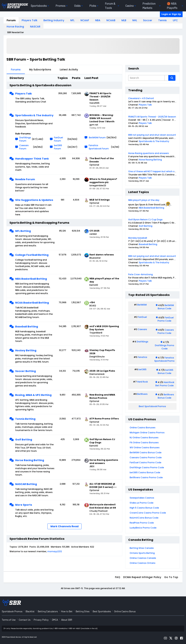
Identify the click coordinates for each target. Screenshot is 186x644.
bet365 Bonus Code (166, 372)
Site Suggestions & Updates (34, 200)
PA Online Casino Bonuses (144, 442)
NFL (72, 20)
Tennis (162, 20)
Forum (11, 20)
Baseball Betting (27, 327)
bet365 (142, 369)
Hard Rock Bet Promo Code (165, 384)
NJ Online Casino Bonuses (144, 438)
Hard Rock (142, 382)
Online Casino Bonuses (143, 428)
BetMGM (142, 305)
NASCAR (35, 27)
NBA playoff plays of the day (144, 200)
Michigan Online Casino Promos (147, 433)
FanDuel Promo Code (166, 319)
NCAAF (85, 20)
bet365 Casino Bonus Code (145, 472)
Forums (16, 70)
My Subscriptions (40, 70)
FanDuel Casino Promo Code (145, 462)
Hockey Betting (26, 350)
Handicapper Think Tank (32, 159)
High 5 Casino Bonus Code (144, 508)
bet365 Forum (58, 147)
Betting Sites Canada (142, 548)
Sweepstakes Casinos (142, 498)
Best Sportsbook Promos (152, 406)
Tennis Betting (25, 419)
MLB (124, 20)
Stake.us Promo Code (142, 503)
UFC (175, 20)
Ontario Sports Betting (142, 553)
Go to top (171, 577)
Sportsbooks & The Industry (34, 115)
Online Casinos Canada (143, 558)
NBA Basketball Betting (31, 279)
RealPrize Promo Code (142, 523)
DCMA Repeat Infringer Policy (142, 577)
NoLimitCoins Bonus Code (144, 518)
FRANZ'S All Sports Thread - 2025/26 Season (152, 117)
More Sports (24, 505)
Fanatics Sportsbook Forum (99, 147)
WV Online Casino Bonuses (145, 447)
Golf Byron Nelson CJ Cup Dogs (145, 220)
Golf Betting (24, 440)
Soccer (148, 20)
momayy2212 (55, 551)
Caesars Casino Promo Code (146, 457)
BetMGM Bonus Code (166, 307)
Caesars (142, 329)
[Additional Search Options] (167, 78)
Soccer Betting (25, 371)
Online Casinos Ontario (143, 563)
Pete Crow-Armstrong (140, 274)
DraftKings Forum (25, 139)
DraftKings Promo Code (165, 347)
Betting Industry (54, 20)
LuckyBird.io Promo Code (143, 528)
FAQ (118, 577)
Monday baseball (138, 238)
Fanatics (142, 357)
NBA (98, 20)
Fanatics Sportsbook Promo (164, 359)
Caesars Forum (24, 147)
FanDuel (142, 317)
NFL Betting (23, 231)
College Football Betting (32, 255)
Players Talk (30, 20)
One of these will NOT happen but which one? (153, 171)
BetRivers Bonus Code (166, 396)
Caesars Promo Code (166, 331)
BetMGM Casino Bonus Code (146, 452)
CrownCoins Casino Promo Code (148, 513)
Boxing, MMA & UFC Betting (33, 395)
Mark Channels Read (64, 526)
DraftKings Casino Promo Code (147, 467)
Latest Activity (69, 70)
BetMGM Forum (97, 138)
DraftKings (142, 342)
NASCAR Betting (26, 484)
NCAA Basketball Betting (32, 303)
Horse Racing (15, 27)
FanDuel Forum (58, 139)
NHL (135, 20)
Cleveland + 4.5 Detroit (141, 98)
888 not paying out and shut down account (152, 135)
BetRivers (142, 394)
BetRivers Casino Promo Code (146, 477)
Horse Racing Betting (30, 460)
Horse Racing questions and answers (149, 153)
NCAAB (111, 20)
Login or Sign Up (171, 14)
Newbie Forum (25, 179)
